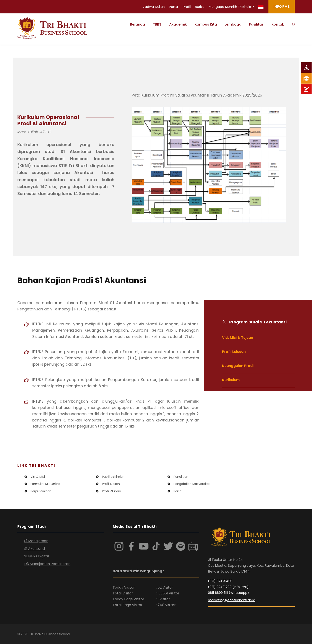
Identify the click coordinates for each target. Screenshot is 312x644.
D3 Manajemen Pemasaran (47, 564)
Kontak (278, 24)
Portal (174, 7)
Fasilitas (256, 24)
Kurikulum (231, 380)
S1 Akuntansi (35, 549)
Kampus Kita (206, 24)
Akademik (178, 24)
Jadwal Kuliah (154, 7)
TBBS (157, 24)
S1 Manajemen (36, 541)
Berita (200, 7)
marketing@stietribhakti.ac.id (232, 600)
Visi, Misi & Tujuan (238, 338)
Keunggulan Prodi (238, 366)
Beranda (137, 24)
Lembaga (233, 24)
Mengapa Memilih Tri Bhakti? (231, 7)
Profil (187, 7)
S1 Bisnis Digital (37, 556)
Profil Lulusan (234, 352)
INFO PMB (282, 7)
